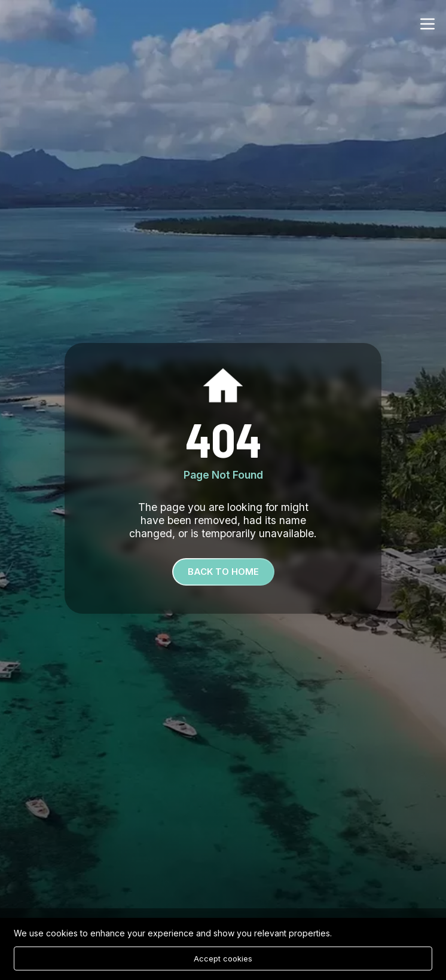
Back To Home (223, 572)
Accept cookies (223, 958)
